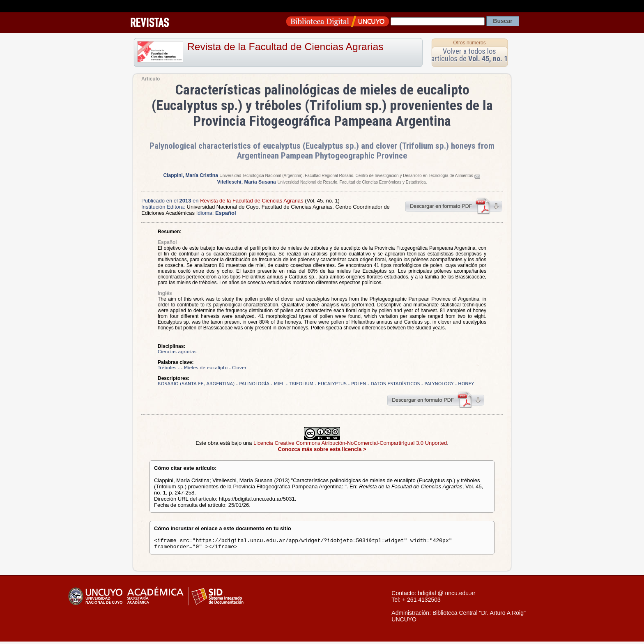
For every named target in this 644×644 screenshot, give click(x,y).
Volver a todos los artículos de (469, 55)
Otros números (469, 43)
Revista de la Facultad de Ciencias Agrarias (285, 47)
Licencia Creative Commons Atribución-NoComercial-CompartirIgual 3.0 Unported (350, 443)
